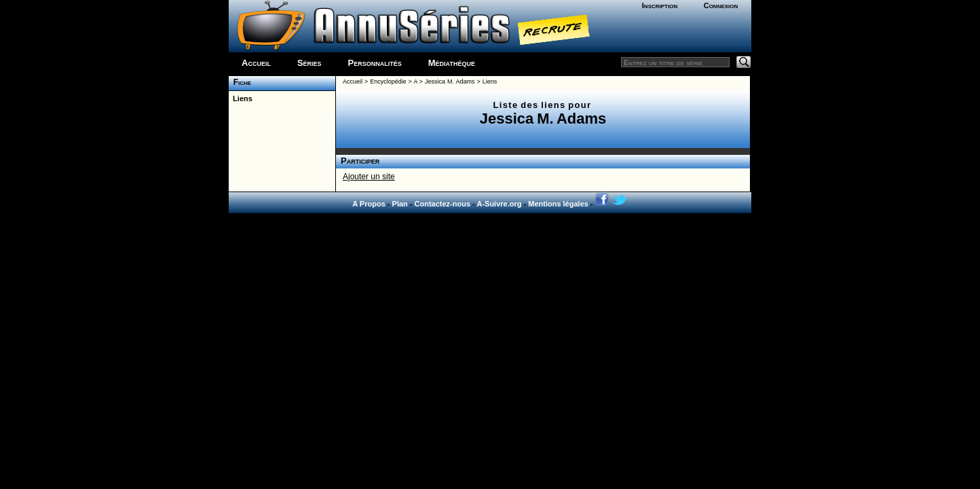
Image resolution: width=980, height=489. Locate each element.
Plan (400, 204)
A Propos (369, 204)
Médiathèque (452, 63)
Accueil (256, 63)
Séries (309, 63)
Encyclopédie (388, 81)
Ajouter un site (369, 177)
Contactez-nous (443, 204)
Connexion (721, 5)
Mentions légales (558, 204)
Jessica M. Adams (450, 81)
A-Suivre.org (499, 204)
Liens (241, 98)
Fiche (240, 82)
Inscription (660, 5)
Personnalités (375, 63)
